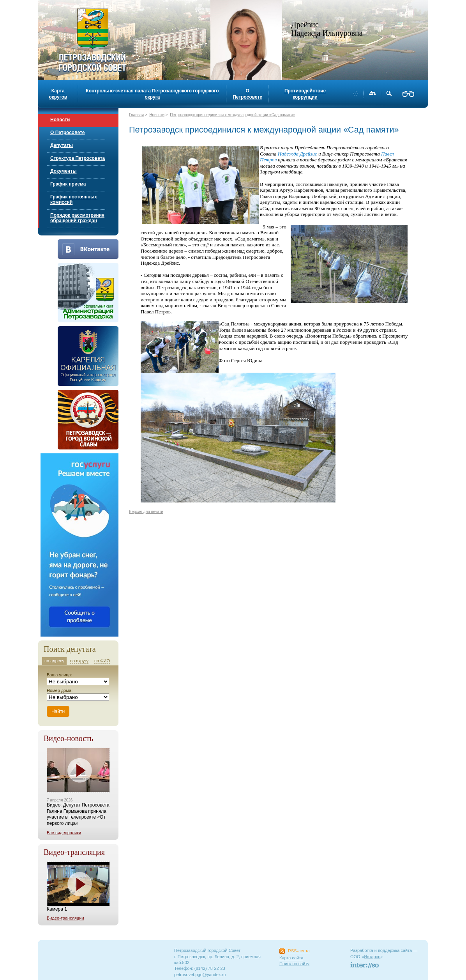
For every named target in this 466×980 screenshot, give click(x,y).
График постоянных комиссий (74, 200)
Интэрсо (372, 957)
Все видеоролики (64, 833)
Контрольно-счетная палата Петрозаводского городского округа (152, 94)
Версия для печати (146, 512)
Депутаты (62, 145)
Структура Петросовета (78, 158)
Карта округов (58, 94)
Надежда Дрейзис (297, 154)
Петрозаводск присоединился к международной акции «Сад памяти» (232, 115)
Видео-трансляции (65, 918)
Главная (136, 115)
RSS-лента (299, 951)
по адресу (54, 661)
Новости (60, 120)
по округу (79, 661)
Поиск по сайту (294, 964)
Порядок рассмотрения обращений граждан (77, 218)
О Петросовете (247, 94)
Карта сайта (291, 958)
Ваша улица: (59, 675)
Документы (63, 171)
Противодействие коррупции (305, 94)
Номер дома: (60, 690)
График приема (68, 184)
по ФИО (102, 661)
